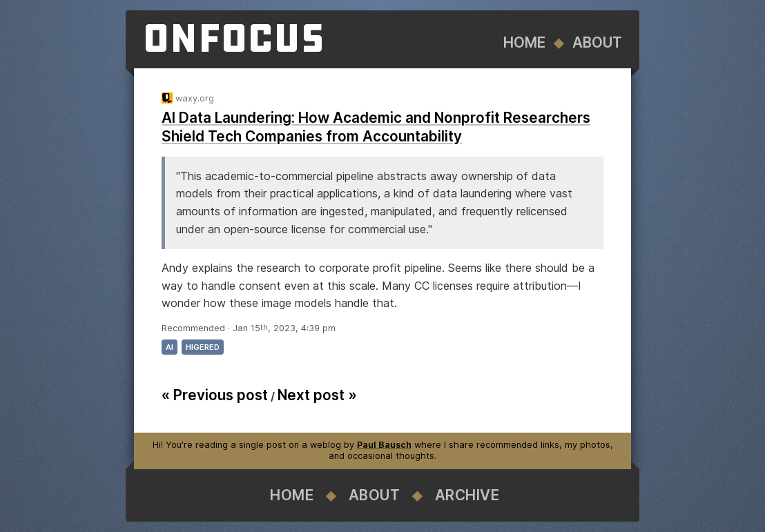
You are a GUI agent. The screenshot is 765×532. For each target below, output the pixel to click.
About (597, 42)
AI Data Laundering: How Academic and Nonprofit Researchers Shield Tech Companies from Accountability (376, 127)
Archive (467, 495)
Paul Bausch (384, 445)
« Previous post (215, 395)
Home (524, 42)
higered (203, 347)
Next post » (317, 395)
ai (170, 347)
